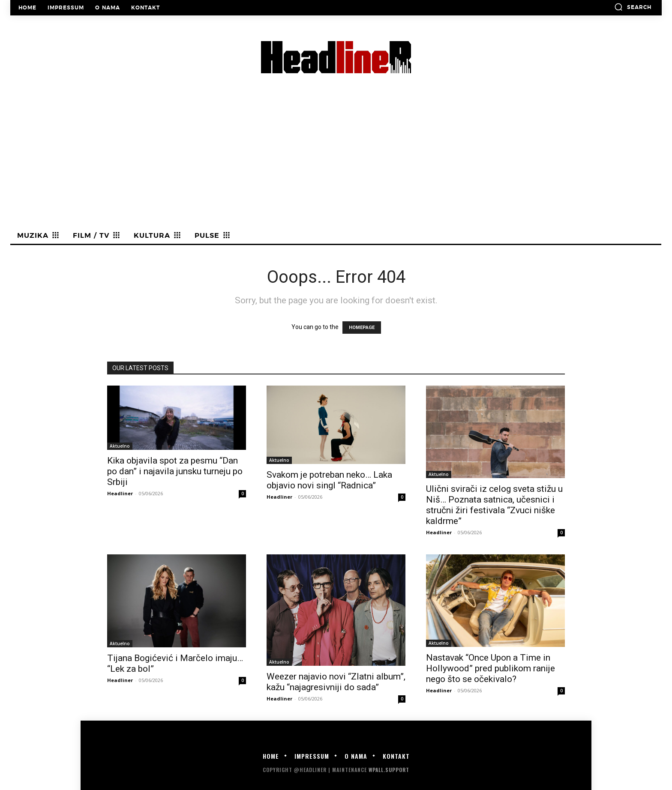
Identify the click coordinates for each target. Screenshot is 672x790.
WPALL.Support (389, 770)
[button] (633, 7)
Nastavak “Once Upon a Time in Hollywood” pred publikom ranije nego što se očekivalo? (490, 668)
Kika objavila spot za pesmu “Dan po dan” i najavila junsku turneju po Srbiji (175, 471)
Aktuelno (120, 446)
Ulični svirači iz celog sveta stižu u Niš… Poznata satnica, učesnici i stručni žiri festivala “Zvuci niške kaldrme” (494, 505)
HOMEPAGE (362, 328)
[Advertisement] (336, 163)
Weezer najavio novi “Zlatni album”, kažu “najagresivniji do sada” (336, 682)
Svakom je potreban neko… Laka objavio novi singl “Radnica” (329, 480)
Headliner (120, 493)
